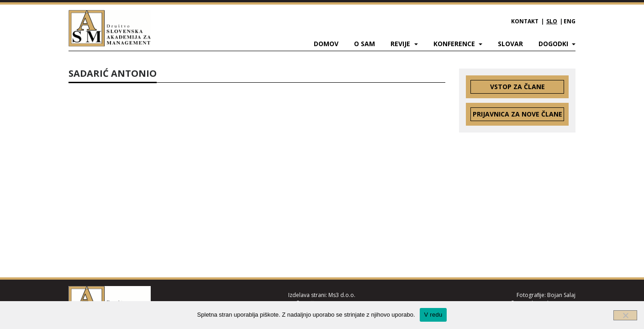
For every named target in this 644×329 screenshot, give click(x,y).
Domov (326, 44)
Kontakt (525, 21)
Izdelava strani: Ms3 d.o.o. (322, 295)
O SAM (364, 44)
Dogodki (554, 44)
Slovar (510, 44)
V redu (433, 315)
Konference (455, 44)
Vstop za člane (517, 87)
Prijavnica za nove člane (517, 114)
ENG (570, 21)
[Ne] (625, 315)
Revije (401, 44)
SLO (552, 21)
